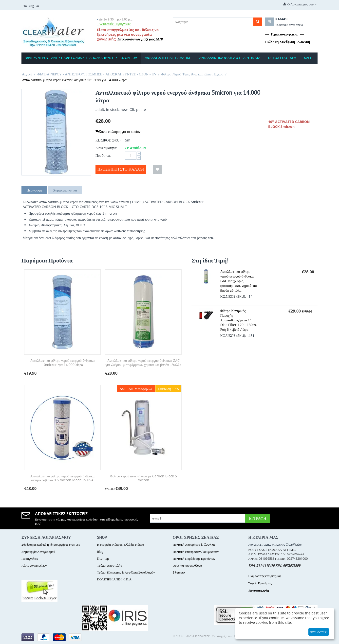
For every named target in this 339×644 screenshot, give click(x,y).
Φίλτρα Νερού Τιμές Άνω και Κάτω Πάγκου (192, 74)
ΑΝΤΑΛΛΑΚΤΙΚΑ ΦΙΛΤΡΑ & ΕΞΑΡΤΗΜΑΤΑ (230, 58)
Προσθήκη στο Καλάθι (121, 169)
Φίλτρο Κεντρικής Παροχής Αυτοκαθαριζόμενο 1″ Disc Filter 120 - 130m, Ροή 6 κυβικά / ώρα (239, 320)
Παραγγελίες (30, 558)
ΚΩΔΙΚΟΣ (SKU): (108, 140)
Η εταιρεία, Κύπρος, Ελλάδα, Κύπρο (120, 544)
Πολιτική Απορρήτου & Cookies (194, 544)
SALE (308, 58)
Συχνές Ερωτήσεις (260, 583)
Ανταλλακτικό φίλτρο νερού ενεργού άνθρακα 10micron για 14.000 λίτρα (62, 363)
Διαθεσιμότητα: (106, 148)
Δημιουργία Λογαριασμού (38, 552)
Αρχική (27, 74)
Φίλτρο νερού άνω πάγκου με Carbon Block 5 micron (143, 478)
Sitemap (103, 558)
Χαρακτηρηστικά (65, 190)
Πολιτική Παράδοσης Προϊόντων (194, 558)
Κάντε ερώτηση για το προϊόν (118, 131)
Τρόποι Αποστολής (109, 565)
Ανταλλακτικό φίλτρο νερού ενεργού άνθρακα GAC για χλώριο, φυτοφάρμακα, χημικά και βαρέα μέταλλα (143, 363)
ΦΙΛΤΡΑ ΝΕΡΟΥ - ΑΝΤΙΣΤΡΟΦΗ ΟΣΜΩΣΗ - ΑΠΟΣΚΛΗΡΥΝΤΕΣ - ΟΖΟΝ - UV (81, 58)
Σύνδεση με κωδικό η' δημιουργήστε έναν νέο (51, 544)
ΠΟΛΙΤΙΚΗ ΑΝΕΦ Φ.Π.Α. (114, 579)
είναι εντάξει (319, 632)
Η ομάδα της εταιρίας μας (265, 576)
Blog (100, 552)
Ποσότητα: (103, 155)
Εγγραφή (258, 518)
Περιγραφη (34, 190)
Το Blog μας (31, 6)
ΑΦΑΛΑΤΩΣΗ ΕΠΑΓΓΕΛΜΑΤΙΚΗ (168, 58)
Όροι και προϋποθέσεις (188, 565)
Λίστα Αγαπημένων (34, 565)
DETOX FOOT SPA (282, 58)
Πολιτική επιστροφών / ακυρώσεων (196, 552)
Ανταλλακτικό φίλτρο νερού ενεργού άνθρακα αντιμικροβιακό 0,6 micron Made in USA (62, 478)
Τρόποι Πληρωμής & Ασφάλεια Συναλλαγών (126, 572)
